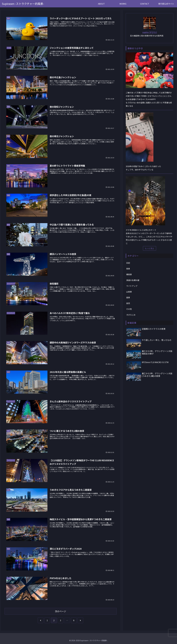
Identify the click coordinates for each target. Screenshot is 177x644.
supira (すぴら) (150, 32)
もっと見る (150, 248)
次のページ (60, 611)
